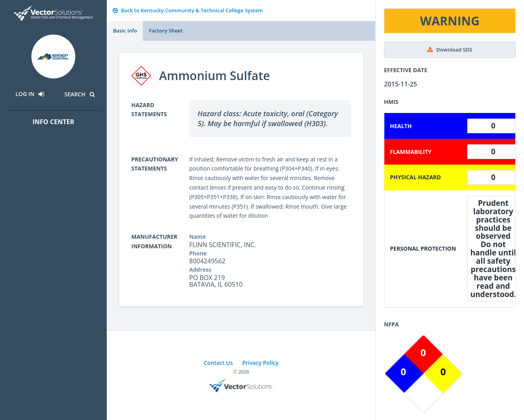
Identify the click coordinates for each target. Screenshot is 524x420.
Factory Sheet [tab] (166, 31)
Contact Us (218, 363)
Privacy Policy (261, 363)
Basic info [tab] (125, 31)
